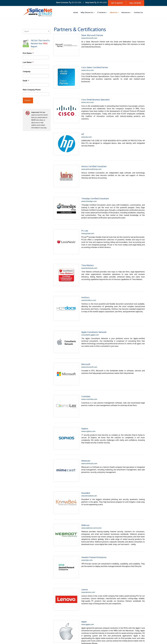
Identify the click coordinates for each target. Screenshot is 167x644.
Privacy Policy (139, 641)
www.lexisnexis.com (86, 251)
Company (27, 71)
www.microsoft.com (86, 38)
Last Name (28, 62)
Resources (126, 12)
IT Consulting (69, 616)
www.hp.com (83, 129)
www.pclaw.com (85, 219)
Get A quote (117, 3)
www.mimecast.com (86, 430)
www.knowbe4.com (86, 460)
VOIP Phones (69, 624)
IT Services (102, 12)
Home (76, 12)
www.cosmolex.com (86, 371)
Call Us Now (135, 3)
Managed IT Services (72, 619)
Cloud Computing (71, 629)
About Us (114, 12)
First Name (28, 53)
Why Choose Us (88, 12)
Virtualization (69, 631)
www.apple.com (85, 580)
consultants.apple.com (87, 312)
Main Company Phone (32, 90)
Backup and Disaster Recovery (76, 626)
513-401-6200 (102, 2)
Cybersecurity (70, 621)
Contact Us (138, 12)
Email (26, 80)
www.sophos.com (85, 401)
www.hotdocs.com (86, 280)
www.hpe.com (84, 521)
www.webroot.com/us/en (88, 489)
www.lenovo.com (85, 550)
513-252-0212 (76, 2)
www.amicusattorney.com (88, 158)
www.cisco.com (85, 67)
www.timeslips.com (86, 188)
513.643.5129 (37, 627)
